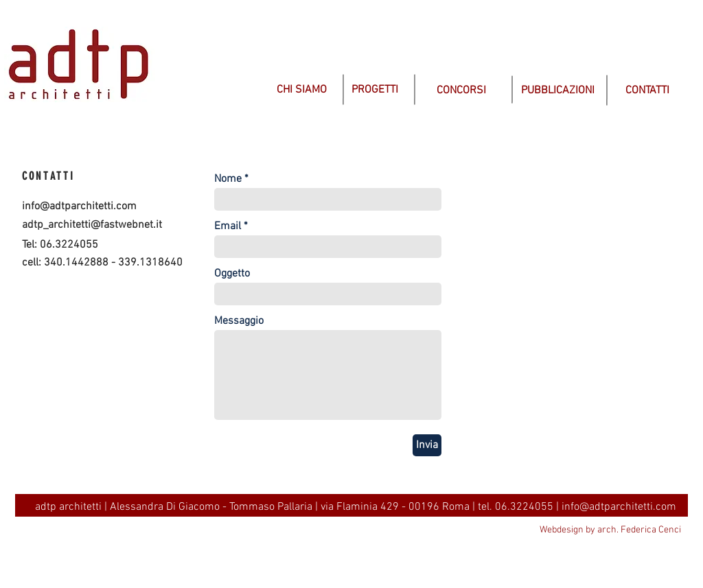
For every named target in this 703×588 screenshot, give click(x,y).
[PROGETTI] (375, 90)
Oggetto (232, 274)
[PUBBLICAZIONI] (558, 91)
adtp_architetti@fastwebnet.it (92, 225)
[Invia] (427, 445)
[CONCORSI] (461, 91)
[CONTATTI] (647, 91)
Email (228, 226)
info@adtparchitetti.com (79, 207)
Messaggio (239, 321)
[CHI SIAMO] (301, 90)
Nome (228, 179)
